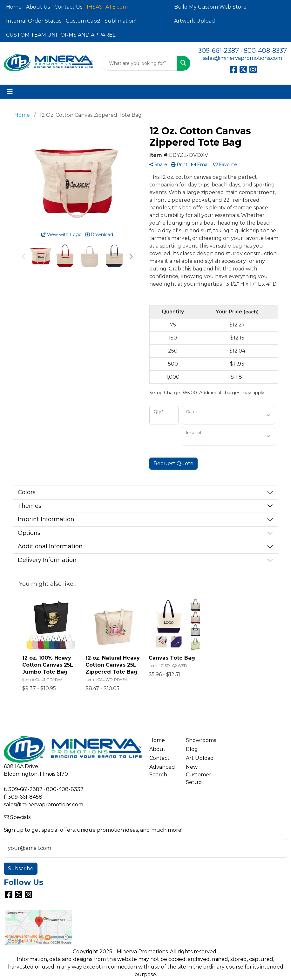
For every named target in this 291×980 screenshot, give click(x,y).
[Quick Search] (139, 63)
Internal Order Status (34, 21)
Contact (159, 758)
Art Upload (200, 758)
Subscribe (21, 868)
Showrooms (200, 740)
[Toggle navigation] (10, 92)
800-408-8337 (265, 51)
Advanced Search (162, 771)
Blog (192, 749)
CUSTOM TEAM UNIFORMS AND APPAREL (61, 35)
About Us (38, 7)
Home (14, 7)
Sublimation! (120, 21)
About (157, 749)
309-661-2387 (219, 51)
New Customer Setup (199, 775)
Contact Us (68, 7)
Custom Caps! (83, 21)
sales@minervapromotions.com (242, 58)
